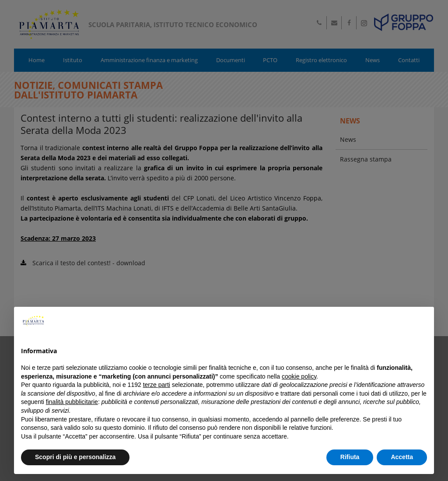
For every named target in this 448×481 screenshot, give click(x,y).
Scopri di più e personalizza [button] (75, 457)
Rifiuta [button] (350, 457)
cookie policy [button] (299, 376)
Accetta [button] (402, 457)
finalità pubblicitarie (72, 402)
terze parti (157, 385)
